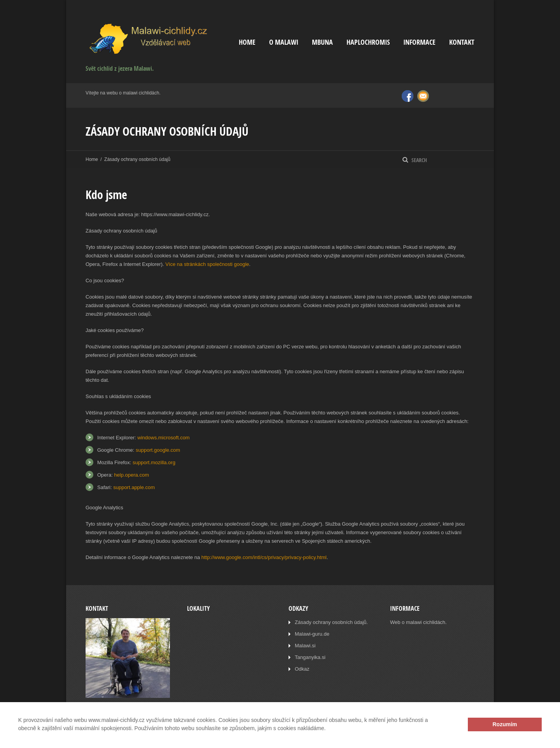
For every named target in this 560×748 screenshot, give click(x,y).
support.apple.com (134, 487)
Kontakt (462, 42)
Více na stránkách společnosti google (207, 264)
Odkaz (302, 669)
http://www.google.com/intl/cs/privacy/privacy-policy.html (264, 557)
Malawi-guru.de (312, 634)
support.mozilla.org (154, 462)
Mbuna (322, 42)
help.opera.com (131, 475)
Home (247, 42)
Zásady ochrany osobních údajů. (331, 622)
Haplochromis (368, 42)
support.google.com (158, 450)
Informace (419, 42)
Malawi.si (305, 646)
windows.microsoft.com (163, 438)
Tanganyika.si (310, 657)
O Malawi (284, 42)
